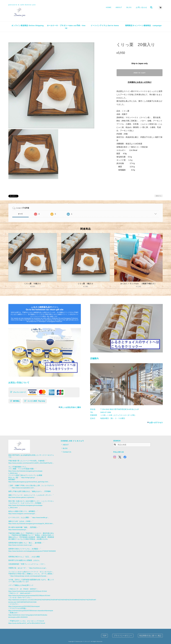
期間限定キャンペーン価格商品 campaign (143, 25)
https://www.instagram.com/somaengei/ (22, 514)
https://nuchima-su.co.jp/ (37, 568)
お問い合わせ (141, 7)
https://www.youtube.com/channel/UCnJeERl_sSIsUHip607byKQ (30, 463)
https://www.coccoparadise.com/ (23, 488)
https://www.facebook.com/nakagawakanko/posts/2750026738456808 (32, 551)
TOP (104, 636)
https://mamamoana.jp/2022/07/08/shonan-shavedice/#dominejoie (31, 611)
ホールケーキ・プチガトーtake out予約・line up (66, 27)
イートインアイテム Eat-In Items (105, 25)
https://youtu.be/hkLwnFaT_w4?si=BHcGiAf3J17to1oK (27, 623)
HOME (109, 7)
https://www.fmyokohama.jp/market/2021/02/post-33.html (28, 591)
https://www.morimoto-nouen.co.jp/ (20, 545)
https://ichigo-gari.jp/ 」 (30, 477)
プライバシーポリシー (123, 636)
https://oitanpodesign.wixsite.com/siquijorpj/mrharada (28, 576)
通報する (159, 196)
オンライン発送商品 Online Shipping (28, 25)
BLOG (129, 7)
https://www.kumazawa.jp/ (17, 530)
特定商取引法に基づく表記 (150, 636)
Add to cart (140, 73)
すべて (20, 214)
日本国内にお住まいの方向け (140, 82)
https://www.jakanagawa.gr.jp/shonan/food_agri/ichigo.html (28, 482)
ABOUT (119, 7)
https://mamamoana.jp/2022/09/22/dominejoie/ (24, 606)
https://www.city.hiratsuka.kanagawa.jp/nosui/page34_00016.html (30, 523)
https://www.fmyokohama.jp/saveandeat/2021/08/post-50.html (29, 595)
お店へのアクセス (156, 423)
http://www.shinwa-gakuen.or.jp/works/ (21, 497)
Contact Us (67, 452)
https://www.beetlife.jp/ (40, 517)
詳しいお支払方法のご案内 (71, 407)
